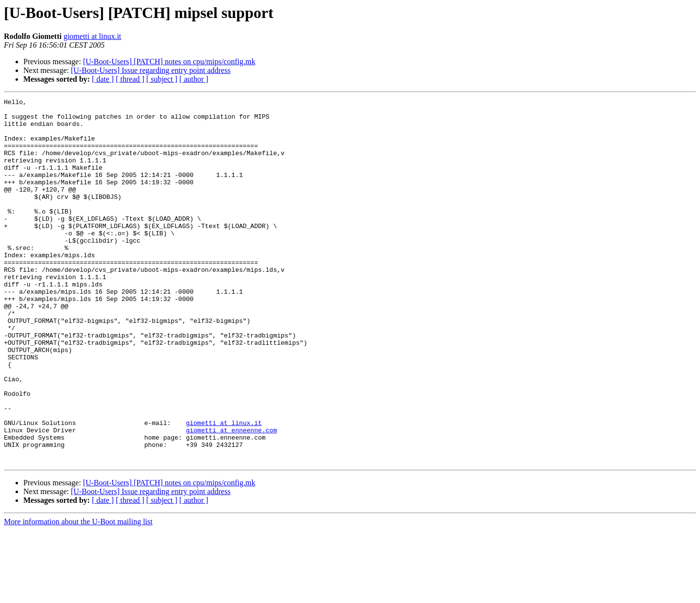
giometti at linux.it (93, 36)
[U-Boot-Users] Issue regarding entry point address (151, 70)
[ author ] (194, 79)
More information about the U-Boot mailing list (78, 594)
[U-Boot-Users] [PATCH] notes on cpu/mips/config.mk (169, 62)
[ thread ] (130, 79)
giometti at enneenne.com (231, 497)
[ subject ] (162, 79)
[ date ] (103, 79)
